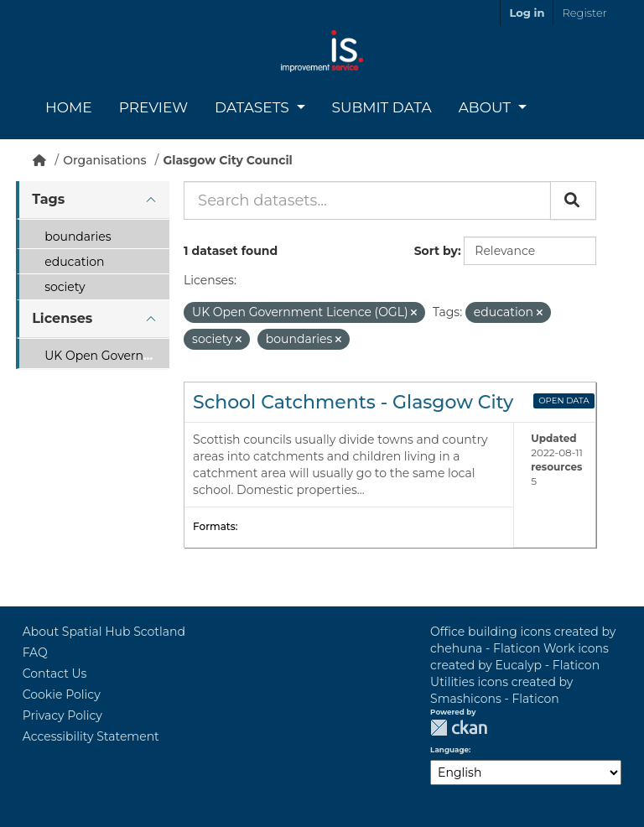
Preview (153, 107)
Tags (48, 199)
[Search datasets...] (367, 200)
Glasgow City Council (227, 160)
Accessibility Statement (91, 736)
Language (449, 750)
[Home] (39, 160)
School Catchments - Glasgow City (353, 402)
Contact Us (55, 674)
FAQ (35, 653)
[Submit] (573, 200)
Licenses (62, 318)
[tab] (92, 200)
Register (584, 13)
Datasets (254, 107)
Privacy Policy (62, 715)
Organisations (104, 160)
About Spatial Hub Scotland (104, 632)
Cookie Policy (62, 694)
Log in (527, 13)
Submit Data (382, 107)
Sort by (436, 251)
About (487, 107)
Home (69, 107)
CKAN (459, 728)
